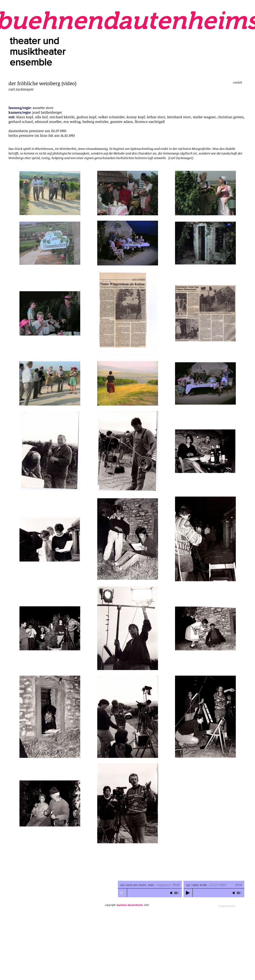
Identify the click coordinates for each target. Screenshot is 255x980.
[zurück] (238, 82)
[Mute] (172, 893)
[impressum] (227, 906)
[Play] (122, 893)
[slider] (177, 893)
